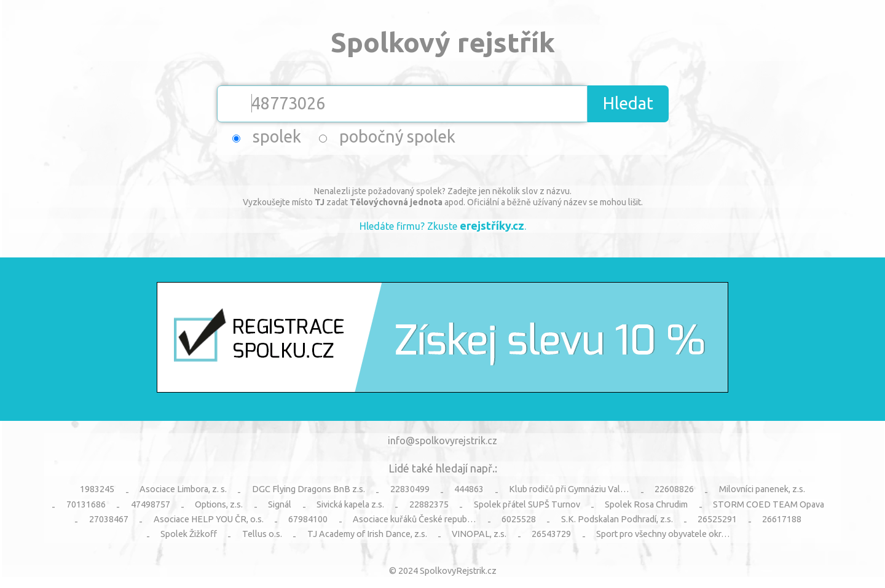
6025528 (519, 519)
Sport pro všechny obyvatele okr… (663, 534)
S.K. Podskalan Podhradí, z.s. (617, 519)
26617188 (782, 519)
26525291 (717, 519)
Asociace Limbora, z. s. (183, 489)
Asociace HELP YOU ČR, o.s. (209, 519)
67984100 (308, 519)
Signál (280, 504)
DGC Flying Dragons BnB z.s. (309, 489)
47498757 (151, 504)
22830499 (410, 489)
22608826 (674, 489)
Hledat (628, 103)
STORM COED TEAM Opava (769, 504)
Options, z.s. (219, 504)
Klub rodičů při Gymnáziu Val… (569, 489)
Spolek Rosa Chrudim (646, 504)
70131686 (86, 504)
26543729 (551, 534)
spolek (277, 136)
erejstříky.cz (492, 225)
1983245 (97, 489)
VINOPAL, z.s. (479, 534)
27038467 (109, 519)
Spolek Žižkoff (189, 534)
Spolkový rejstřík (443, 42)
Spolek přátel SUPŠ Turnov (527, 504)
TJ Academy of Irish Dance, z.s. (367, 534)
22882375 (429, 504)
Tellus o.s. (262, 534)
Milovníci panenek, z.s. (762, 489)
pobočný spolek (397, 136)
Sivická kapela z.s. (350, 504)
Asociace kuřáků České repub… (415, 519)
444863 (469, 489)
